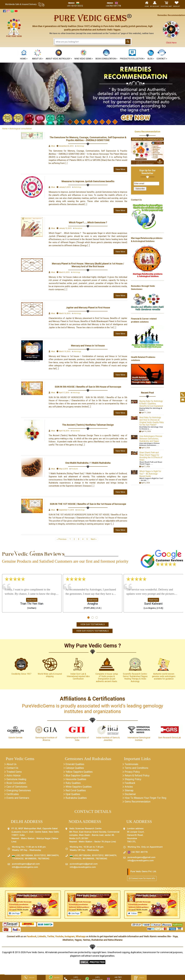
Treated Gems (14, 772)
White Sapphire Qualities (79, 788)
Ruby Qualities (73, 784)
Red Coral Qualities (76, 792)
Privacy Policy (133, 772)
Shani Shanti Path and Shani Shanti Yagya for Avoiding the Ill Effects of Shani (151, 456)
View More (120, 169)
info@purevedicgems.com (25, 869)
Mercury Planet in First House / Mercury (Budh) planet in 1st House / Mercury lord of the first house (88, 265)
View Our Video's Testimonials (92, 631)
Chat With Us (54, 978)
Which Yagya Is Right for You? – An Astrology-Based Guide (150, 474)
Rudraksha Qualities (77, 799)
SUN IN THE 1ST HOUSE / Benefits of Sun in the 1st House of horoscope (88, 504)
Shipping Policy (133, 780)
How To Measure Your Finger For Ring (146, 799)
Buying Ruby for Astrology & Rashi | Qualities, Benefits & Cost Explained (151, 404)
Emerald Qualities (75, 765)
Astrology (80, 146)
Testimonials (132, 765)
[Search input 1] (90, 42)
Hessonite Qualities (77, 780)
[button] (84, 55)
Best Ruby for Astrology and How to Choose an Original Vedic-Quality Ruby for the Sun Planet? (152, 421)
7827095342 (43, 860)
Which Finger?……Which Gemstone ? (88, 222)
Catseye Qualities (75, 768)
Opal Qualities (73, 795)
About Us (12, 765)
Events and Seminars (18, 799)
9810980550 (31, 860)
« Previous (62, 539)
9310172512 (40, 857)
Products (75, 469)
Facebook (31, 938)
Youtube (59, 938)
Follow (134, 915)
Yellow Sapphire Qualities (80, 772)
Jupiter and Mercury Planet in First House (88, 308)
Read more (32, 600)
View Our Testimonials (93, 625)
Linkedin (42, 938)
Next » (94, 539)
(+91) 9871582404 (22, 857)
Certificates (13, 795)
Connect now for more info (142, 880)
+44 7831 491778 (138, 854)
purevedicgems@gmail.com (26, 866)
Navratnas (78, 228)
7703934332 (18, 860)
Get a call (29, 978)
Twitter (51, 938)
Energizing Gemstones (19, 792)
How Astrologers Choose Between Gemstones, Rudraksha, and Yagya (151, 439)
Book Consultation (17, 784)
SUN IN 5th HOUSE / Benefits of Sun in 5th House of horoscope (88, 387)
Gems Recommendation (147, 132)
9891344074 (53, 857)
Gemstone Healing (17, 780)
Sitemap (129, 792)
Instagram (70, 938)
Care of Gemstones (17, 788)
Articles (129, 788)
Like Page (16, 915)
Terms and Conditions (137, 768)
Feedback (130, 784)
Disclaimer (131, 795)
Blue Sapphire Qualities (78, 776)
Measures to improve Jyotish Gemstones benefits (88, 181)
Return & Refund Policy (138, 776)
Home (5, 129)
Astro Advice (14, 776)
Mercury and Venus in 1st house (88, 346)
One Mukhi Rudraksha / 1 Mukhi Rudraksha (88, 463)
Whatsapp (81, 938)
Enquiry (139, 978)
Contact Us (13, 768)
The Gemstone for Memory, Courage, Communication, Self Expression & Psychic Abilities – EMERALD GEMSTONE (88, 139)
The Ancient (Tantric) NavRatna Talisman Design (88, 425)
